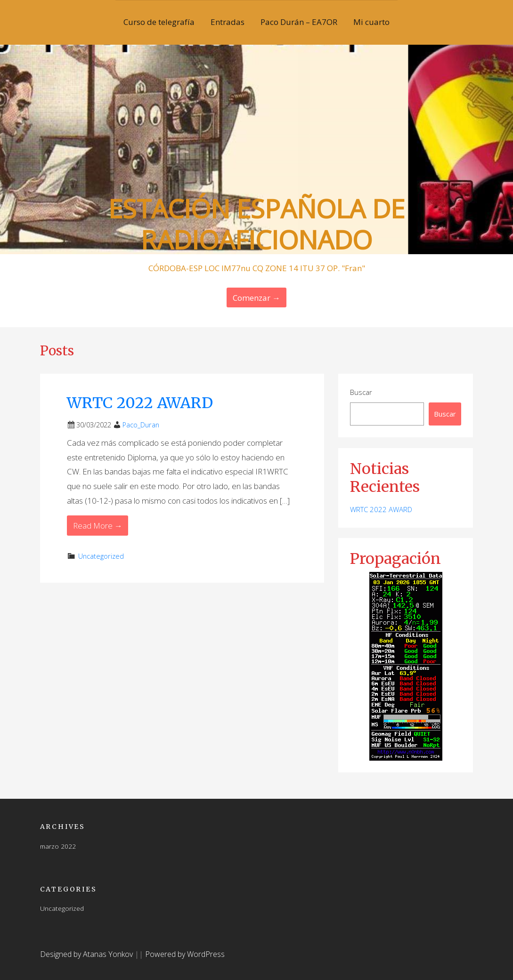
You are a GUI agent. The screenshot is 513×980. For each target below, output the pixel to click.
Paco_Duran (141, 425)
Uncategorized (101, 556)
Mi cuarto (371, 22)
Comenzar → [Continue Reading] (256, 298)
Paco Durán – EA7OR (299, 22)
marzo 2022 (58, 846)
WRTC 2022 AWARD (140, 403)
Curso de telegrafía (159, 22)
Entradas (228, 22)
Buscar (361, 392)
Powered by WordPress (185, 954)
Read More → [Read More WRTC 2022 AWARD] (98, 526)
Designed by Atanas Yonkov (87, 954)
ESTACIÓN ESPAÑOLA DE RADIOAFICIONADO (256, 224)
